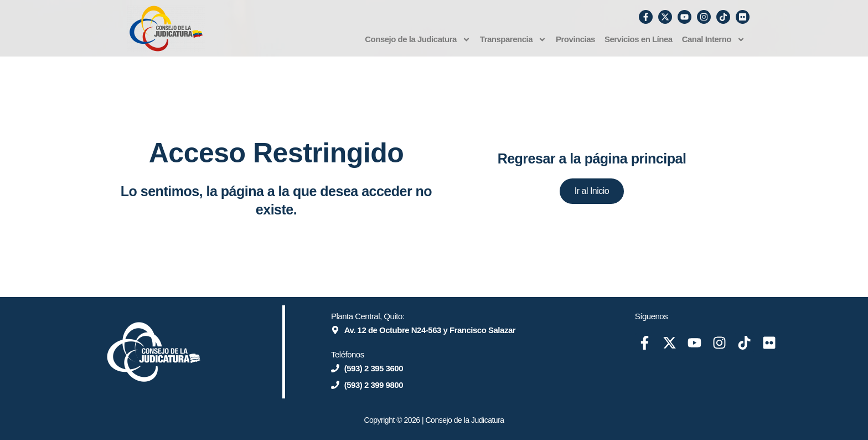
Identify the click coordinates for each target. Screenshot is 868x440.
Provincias (575, 39)
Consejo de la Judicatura (418, 40)
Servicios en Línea (639, 39)
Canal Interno (714, 40)
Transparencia (513, 40)
